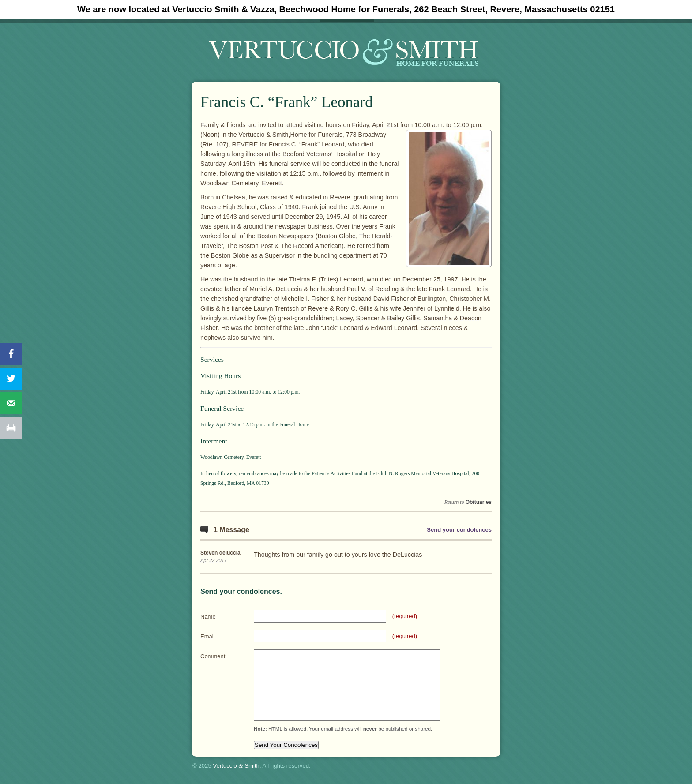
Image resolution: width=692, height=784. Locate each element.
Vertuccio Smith (236, 766)
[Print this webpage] (11, 428)
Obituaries (479, 502)
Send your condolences (459, 530)
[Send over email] (11, 403)
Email (208, 636)
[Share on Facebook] (11, 354)
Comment (213, 656)
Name (208, 617)
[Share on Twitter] (11, 379)
